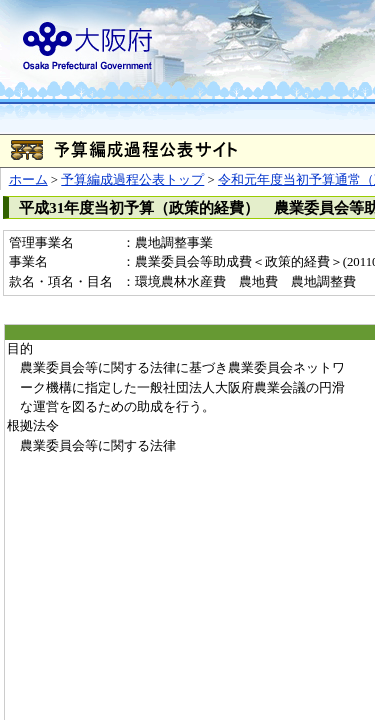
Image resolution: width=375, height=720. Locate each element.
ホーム (28, 180)
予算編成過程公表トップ (132, 180)
